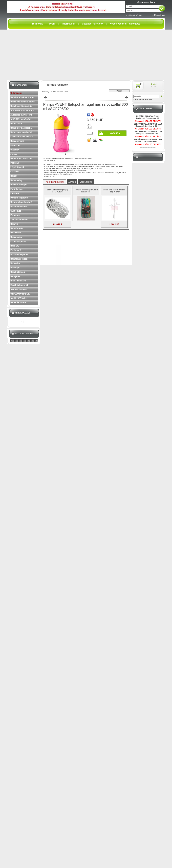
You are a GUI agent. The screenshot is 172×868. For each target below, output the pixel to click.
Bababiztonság (18, 272)
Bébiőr (14, 176)
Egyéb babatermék (19, 285)
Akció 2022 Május (19, 298)
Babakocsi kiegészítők (21, 106)
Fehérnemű (16, 250)
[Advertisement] (86, 55)
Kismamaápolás (18, 241)
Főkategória (47, 92)
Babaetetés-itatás (19, 207)
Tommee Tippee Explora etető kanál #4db (86, 191)
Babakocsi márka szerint (22, 97)
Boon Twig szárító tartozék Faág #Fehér (114, 191)
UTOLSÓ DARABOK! (20, 294)
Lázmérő (15, 193)
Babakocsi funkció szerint (23, 102)
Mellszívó (15, 163)
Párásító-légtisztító (19, 198)
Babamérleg (16, 180)
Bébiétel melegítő (19, 185)
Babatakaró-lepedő (19, 259)
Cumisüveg (16, 211)
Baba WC (15, 246)
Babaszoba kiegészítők (21, 132)
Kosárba (115, 133)
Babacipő (15, 268)
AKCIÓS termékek (19, 290)
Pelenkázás (16, 233)
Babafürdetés (17, 228)
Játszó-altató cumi (19, 220)
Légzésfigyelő (17, 167)
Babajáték (15, 276)
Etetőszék (15, 145)
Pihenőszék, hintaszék (21, 159)
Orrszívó (15, 172)
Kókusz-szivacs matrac (21, 137)
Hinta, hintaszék (18, 281)
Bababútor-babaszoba (21, 128)
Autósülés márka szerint (22, 110)
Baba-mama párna (19, 255)
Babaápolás (16, 237)
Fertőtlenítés (16, 189)
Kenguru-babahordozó (21, 202)
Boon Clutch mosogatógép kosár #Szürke (58, 191)
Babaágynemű (17, 141)
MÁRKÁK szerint (18, 303)
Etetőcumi (15, 215)
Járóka (14, 154)
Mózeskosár (16, 124)
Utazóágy (15, 150)
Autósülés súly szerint (21, 115)
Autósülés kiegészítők (21, 119)
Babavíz (14, 224)
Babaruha (15, 263)
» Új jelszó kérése (134, 15)
